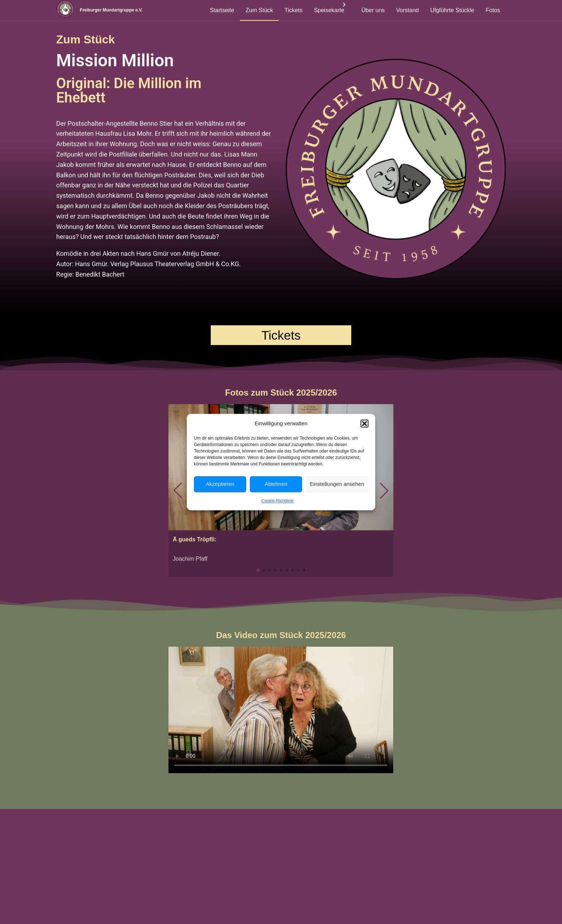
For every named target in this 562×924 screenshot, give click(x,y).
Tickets (294, 10)
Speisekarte (329, 10)
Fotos (493, 10)
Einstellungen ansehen (337, 484)
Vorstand (407, 10)
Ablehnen (276, 484)
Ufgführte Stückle (452, 10)
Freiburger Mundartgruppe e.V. (122, 10)
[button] (365, 423)
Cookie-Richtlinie (277, 501)
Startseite (222, 10)
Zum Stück (259, 10)
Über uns (373, 10)
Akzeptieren (220, 484)
